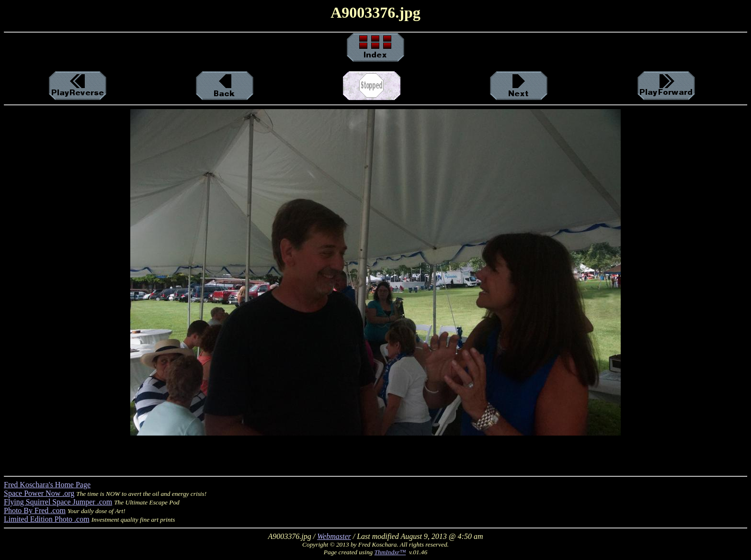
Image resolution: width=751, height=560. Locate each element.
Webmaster (334, 536)
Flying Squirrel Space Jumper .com (58, 502)
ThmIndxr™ (390, 552)
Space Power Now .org (39, 493)
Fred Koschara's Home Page (47, 485)
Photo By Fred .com (35, 510)
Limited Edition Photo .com (47, 519)
